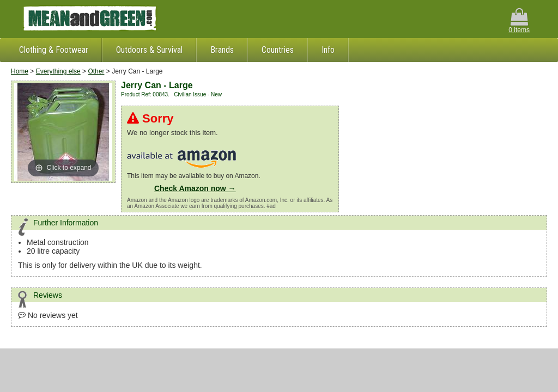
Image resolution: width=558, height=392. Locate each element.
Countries (278, 50)
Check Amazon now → (195, 188)
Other (96, 71)
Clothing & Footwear (54, 50)
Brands (222, 50)
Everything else (58, 71)
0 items (519, 21)
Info (328, 50)
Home (20, 71)
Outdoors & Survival (149, 50)
